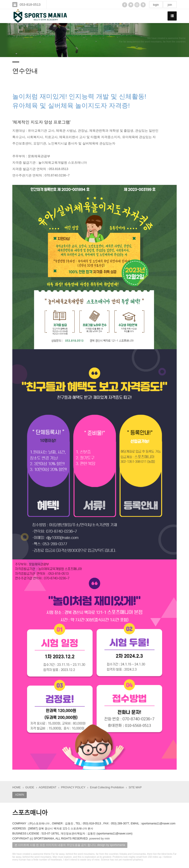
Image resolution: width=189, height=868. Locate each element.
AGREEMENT (48, 787)
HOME (17, 787)
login (156, 5)
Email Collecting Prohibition (107, 787)
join (170, 5)
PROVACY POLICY (73, 787)
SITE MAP (135, 787)
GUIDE (30, 787)
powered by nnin (100, 839)
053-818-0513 (30, 4)
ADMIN (20, 795)
